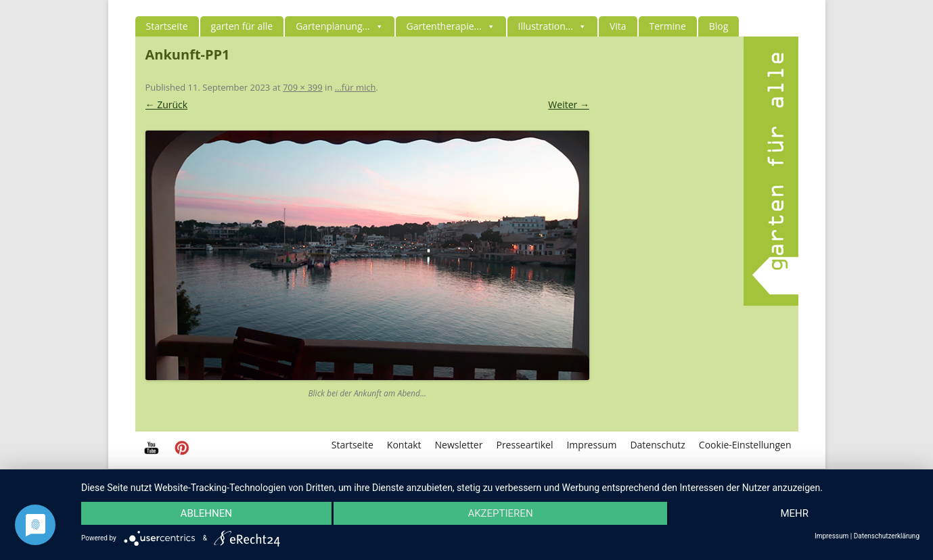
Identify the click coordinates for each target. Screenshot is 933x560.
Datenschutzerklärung (887, 536)
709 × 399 (303, 87)
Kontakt (404, 445)
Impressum (591, 445)
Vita (618, 26)
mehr (794, 513)
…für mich (356, 87)
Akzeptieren (500, 513)
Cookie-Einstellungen (745, 445)
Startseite (167, 26)
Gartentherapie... (451, 26)
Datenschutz (657, 445)
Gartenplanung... (339, 26)
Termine (668, 26)
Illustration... (552, 26)
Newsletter (459, 445)
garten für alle (242, 26)
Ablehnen (206, 513)
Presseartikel (524, 445)
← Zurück (167, 104)
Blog (719, 26)
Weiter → (569, 104)
